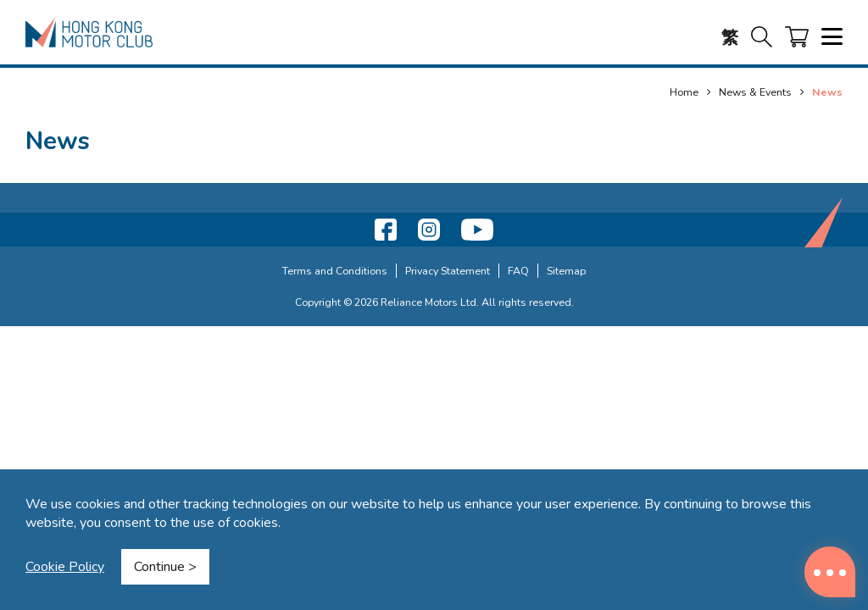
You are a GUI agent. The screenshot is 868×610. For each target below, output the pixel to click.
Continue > (165, 567)
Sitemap (566, 271)
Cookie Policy (65, 567)
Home (684, 92)
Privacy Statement (448, 271)
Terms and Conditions (335, 271)
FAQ (518, 271)
